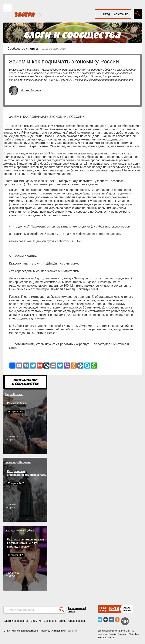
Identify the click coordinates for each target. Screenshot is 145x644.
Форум (33, 49)
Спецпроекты (77, 621)
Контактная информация (25, 631)
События (36, 621)
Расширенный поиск (77, 610)
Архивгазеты (127, 609)
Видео (62, 621)
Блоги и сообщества (16, 621)
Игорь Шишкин (14, 394)
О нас (7, 631)
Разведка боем (17, 403)
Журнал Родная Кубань (20, 531)
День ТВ (72, 631)
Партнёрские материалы (53, 631)
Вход (107, 14)
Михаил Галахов (31, 90)
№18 (114, 608)
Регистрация (120, 14)
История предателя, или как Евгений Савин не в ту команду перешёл (26, 543)
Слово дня (50, 621)
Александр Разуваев (18, 462)
